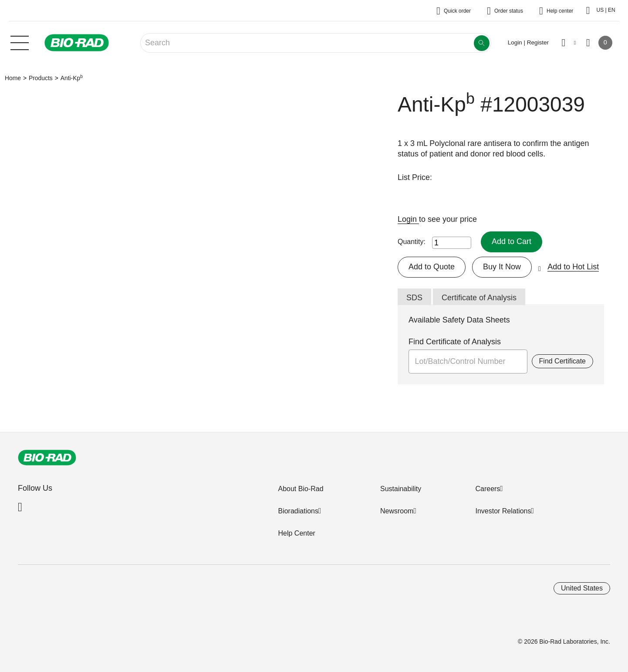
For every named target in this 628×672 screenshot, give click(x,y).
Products (41, 78)
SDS (414, 298)
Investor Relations (503, 511)
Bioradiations (298, 511)
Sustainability (401, 489)
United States (582, 588)
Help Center (296, 533)
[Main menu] (20, 42)
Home (13, 78)
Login (408, 219)
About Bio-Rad (300, 489)
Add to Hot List (573, 267)
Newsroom (397, 511)
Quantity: (412, 242)
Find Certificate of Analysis (455, 342)
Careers (488, 489)
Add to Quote (432, 267)
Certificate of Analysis (479, 298)
